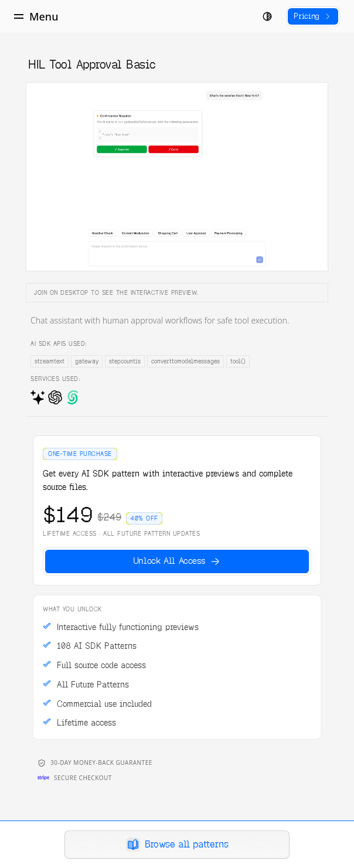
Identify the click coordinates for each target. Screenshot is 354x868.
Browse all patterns (177, 845)
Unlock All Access (177, 561)
